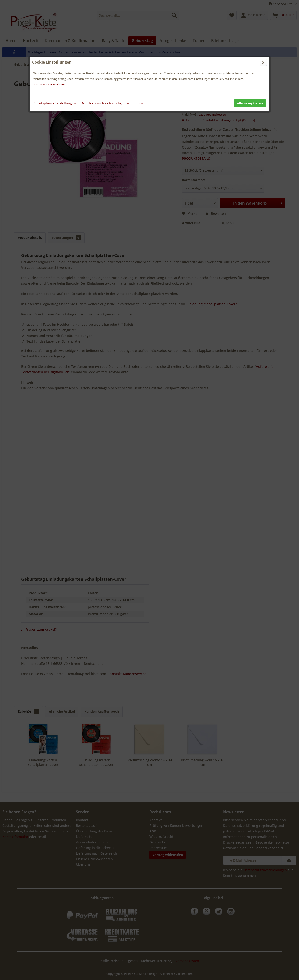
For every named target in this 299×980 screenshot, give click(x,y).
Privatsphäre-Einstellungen (55, 103)
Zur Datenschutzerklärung (49, 84)
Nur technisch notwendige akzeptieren (112, 103)
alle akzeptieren (250, 103)
